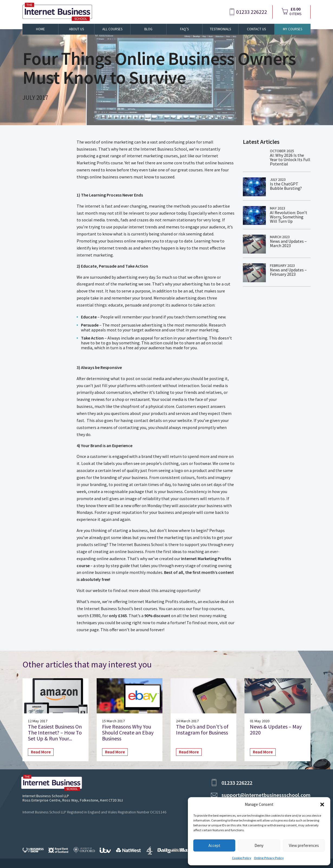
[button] (322, 804)
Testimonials (220, 29)
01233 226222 (252, 12)
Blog (148, 29)
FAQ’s (184, 29)
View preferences (304, 845)
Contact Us (256, 29)
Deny (259, 845)
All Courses (112, 29)
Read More (41, 752)
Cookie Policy (242, 858)
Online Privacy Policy (269, 858)
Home (40, 29)
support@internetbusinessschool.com (266, 795)
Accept (214, 845)
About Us (76, 29)
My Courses (293, 29)
